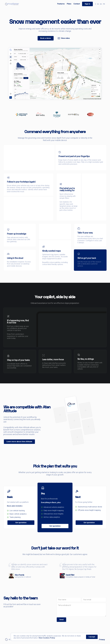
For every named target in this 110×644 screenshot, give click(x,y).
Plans (69, 4)
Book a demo (46, 38)
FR (104, 4)
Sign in (87, 4)
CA (98, 4)
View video (64, 38)
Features (61, 4)
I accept (92, 637)
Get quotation (21, 523)
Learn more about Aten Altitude (19, 442)
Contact (77, 4)
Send (61, 620)
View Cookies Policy (47, 638)
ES (101, 4)
